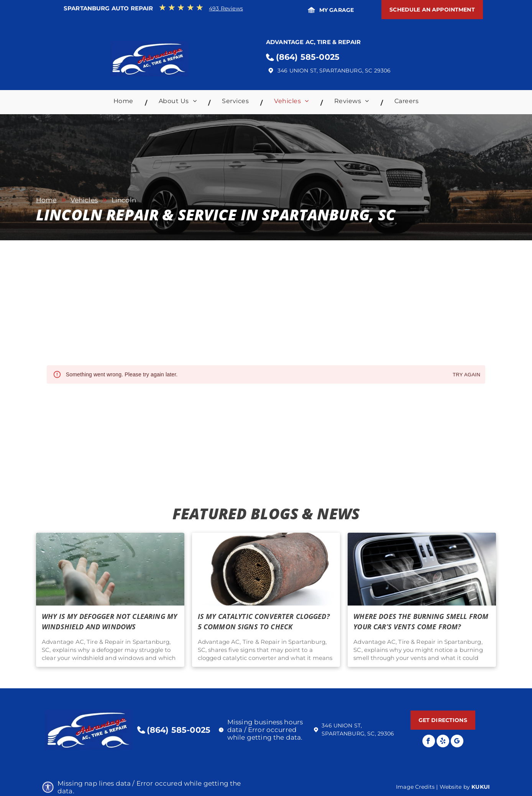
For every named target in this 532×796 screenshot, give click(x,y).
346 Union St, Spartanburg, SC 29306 (334, 71)
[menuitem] (125, 103)
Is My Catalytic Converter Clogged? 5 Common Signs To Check (264, 621)
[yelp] (443, 742)
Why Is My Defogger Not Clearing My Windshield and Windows (109, 621)
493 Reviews (226, 8)
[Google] (457, 742)
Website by (455, 787)
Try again (466, 375)
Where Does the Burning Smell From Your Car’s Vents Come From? (421, 621)
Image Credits (415, 787)
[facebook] (429, 742)
